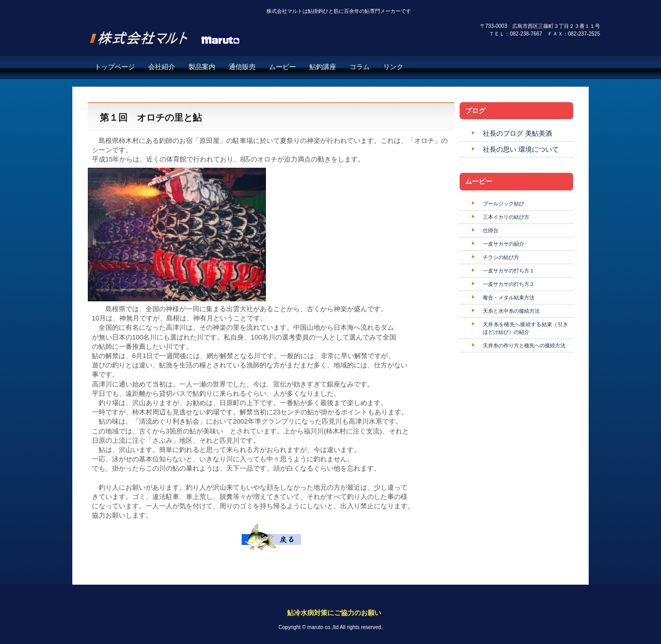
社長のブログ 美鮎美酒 (517, 133)
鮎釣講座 (323, 67)
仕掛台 (491, 230)
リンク (393, 67)
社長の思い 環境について (521, 149)
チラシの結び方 (501, 257)
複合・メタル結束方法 (509, 297)
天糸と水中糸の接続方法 (511, 311)
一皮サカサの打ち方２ (509, 284)
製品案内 (202, 67)
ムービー (282, 67)
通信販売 (242, 67)
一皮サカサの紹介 (503, 244)
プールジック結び (503, 204)
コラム (360, 67)
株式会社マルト (176, 33)
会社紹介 (162, 67)
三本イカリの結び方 (506, 217)
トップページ (115, 67)
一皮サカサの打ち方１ (509, 271)
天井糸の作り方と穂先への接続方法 (524, 345)
